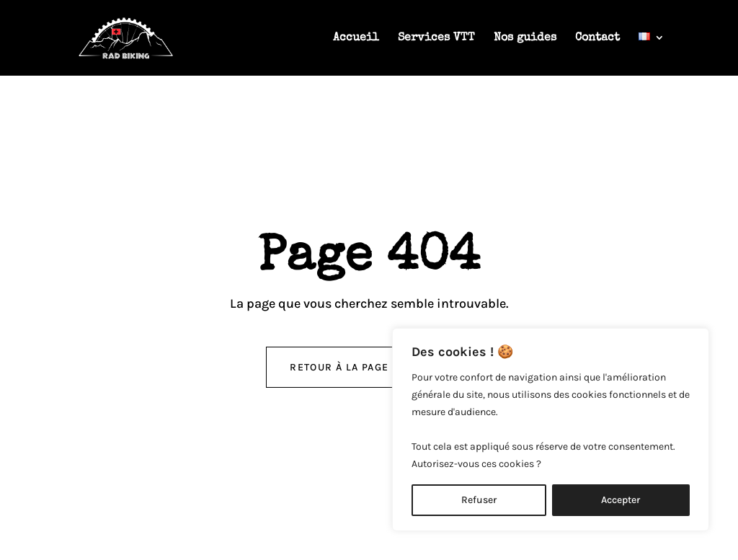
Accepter (621, 500)
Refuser (479, 500)
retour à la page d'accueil (369, 367)
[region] (551, 430)
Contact (597, 39)
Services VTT (436, 39)
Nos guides (525, 39)
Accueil (356, 39)
